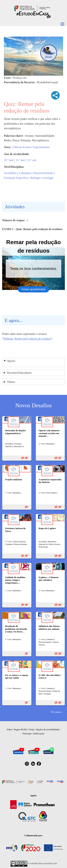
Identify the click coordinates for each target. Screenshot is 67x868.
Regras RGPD (20, 729)
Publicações (39, 734)
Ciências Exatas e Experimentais (31, 147)
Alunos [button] (11, 382)
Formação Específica (16, 178)
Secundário (10, 173)
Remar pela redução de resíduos (33, 339)
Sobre (9, 729)
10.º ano (9, 160)
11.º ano (20, 160)
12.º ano (32, 160)
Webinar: (9, 339)
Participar (27, 734)
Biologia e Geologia (42, 178)
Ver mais (56, 712)
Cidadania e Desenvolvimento (36, 173)
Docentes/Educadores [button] (19, 373)
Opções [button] (11, 361)
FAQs (31, 729)
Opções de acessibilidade (48, 729)
